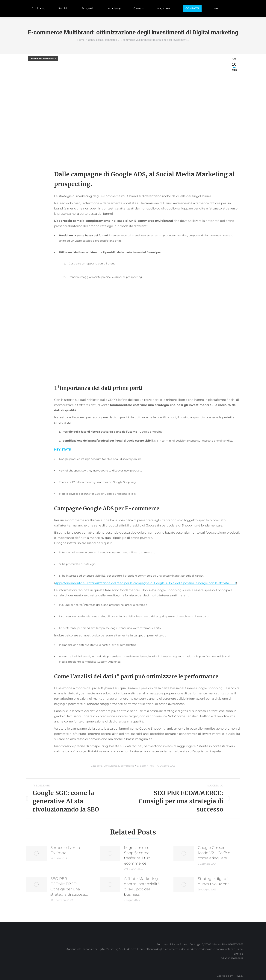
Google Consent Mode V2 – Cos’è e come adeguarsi (214, 853)
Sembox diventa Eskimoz (65, 850)
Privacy (239, 976)
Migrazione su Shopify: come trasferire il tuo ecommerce (137, 855)
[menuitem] (39, 8)
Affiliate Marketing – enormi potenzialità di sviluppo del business (142, 886)
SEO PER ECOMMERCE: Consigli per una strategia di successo (69, 886)
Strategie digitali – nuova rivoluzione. (214, 881)
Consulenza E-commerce (43, 59)
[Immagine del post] (36, 853)
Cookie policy (225, 976)
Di (145, 766)
